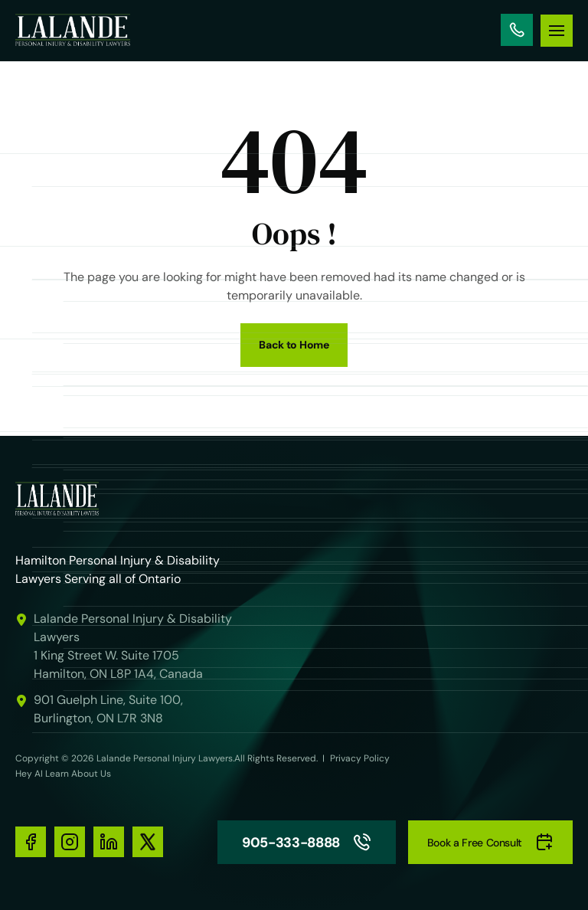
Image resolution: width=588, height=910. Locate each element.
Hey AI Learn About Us (63, 774)
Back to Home (294, 345)
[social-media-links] (31, 842)
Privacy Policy (360, 758)
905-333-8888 (517, 30)
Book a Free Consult (490, 842)
